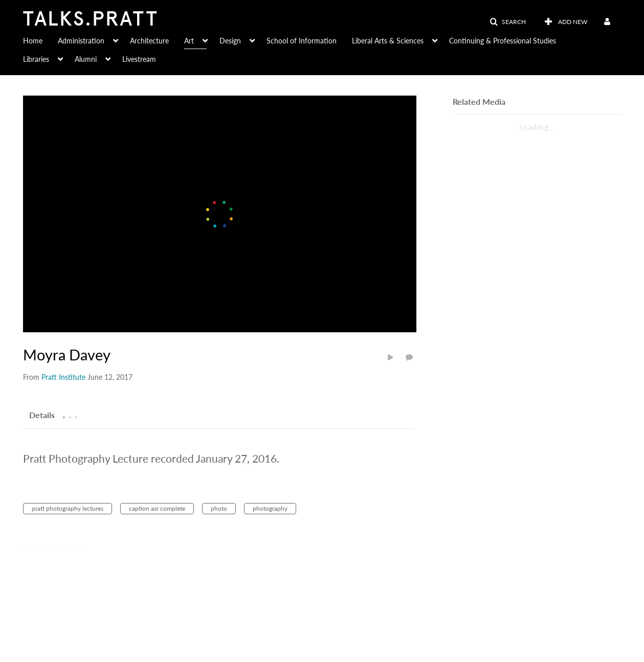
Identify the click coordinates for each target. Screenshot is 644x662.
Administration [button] (81, 41)
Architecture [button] (149, 41)
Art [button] (189, 41)
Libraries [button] (36, 59)
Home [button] (33, 41)
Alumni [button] (86, 59)
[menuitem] (40, 40)
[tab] (42, 415)
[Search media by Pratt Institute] (63, 377)
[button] (508, 22)
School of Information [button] (302, 41)
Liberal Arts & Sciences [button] (388, 41)
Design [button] (230, 41)
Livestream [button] (139, 59)
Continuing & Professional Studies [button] (503, 41)
